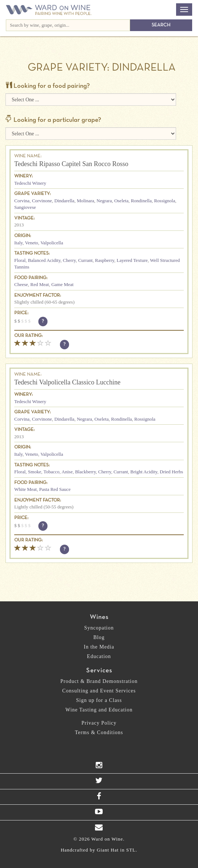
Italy (18, 243)
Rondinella (141, 201)
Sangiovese (25, 207)
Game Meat (62, 284)
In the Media (99, 647)
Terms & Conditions (99, 732)
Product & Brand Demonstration (99, 681)
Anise (67, 472)
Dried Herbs (171, 472)
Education (99, 656)
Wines (99, 617)
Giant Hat (108, 850)
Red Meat (40, 284)
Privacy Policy (99, 723)
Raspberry (105, 260)
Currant (85, 260)
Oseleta (121, 201)
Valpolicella (52, 243)
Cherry (69, 260)
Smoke (35, 472)
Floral (20, 260)
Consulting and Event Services (99, 691)
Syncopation (99, 628)
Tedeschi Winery (30, 183)
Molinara (85, 201)
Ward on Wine (49, 10)
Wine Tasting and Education (99, 710)
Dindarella (64, 201)
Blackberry (85, 472)
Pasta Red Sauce (55, 489)
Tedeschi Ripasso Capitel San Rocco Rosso (71, 164)
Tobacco (52, 472)
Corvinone (42, 201)
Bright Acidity (144, 472)
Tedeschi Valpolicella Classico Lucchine (67, 382)
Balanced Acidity (44, 260)
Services (99, 671)
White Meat (26, 489)
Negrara (104, 201)
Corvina (22, 201)
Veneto (31, 243)
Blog (99, 637)
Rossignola (165, 201)
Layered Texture (132, 260)
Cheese (21, 284)
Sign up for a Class (99, 700)
